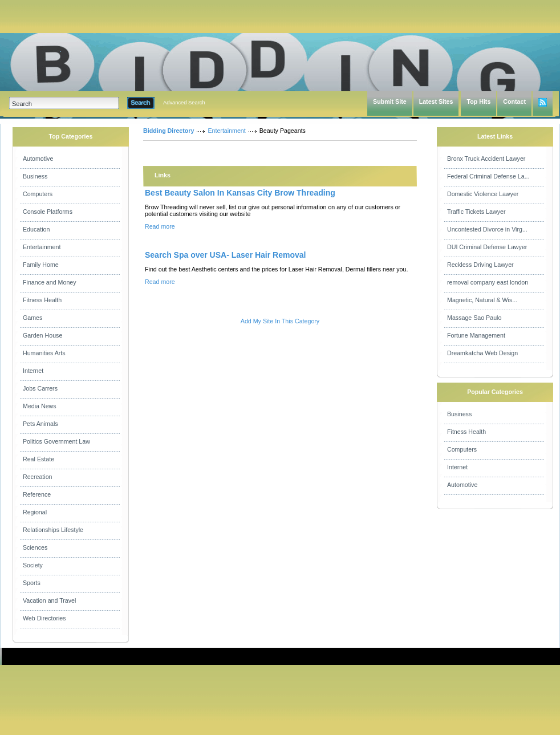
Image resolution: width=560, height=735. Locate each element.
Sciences (35, 547)
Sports (32, 583)
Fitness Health (42, 300)
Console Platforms (48, 212)
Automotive (38, 159)
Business (35, 176)
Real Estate (38, 459)
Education (36, 229)
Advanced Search (184, 103)
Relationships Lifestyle (53, 530)
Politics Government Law (56, 441)
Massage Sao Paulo (474, 318)
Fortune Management (476, 335)
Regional (35, 512)
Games (33, 318)
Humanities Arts (44, 353)
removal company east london (488, 282)
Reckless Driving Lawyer (480, 265)
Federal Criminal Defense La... (488, 176)
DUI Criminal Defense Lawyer (487, 247)
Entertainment (42, 247)
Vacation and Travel (49, 600)
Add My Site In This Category (280, 321)
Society (33, 565)
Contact (514, 101)
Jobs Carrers (40, 388)
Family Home (41, 265)
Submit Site (390, 101)
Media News (40, 406)
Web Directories (44, 618)
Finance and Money (50, 282)
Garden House (42, 335)
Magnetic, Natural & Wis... (482, 300)
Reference (37, 494)
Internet (33, 371)
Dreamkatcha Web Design (482, 353)
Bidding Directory (169, 131)
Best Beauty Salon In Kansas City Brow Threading (240, 193)
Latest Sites (436, 101)
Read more (160, 226)
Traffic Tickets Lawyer (476, 212)
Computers (38, 194)
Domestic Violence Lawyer (483, 194)
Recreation (38, 477)
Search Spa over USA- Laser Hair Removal (225, 255)
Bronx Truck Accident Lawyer (486, 159)
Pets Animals (40, 424)
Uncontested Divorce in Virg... (487, 229)
